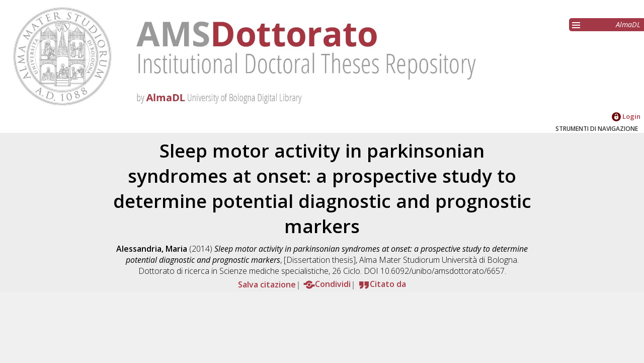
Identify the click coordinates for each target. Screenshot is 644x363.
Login (626, 116)
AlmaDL (628, 24)
